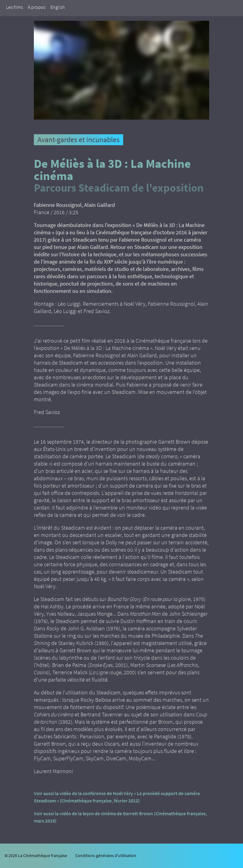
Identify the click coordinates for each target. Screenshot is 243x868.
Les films (14, 7)
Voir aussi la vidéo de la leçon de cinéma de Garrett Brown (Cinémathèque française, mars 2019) (120, 817)
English (57, 7)
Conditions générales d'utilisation (106, 855)
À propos (37, 7)
